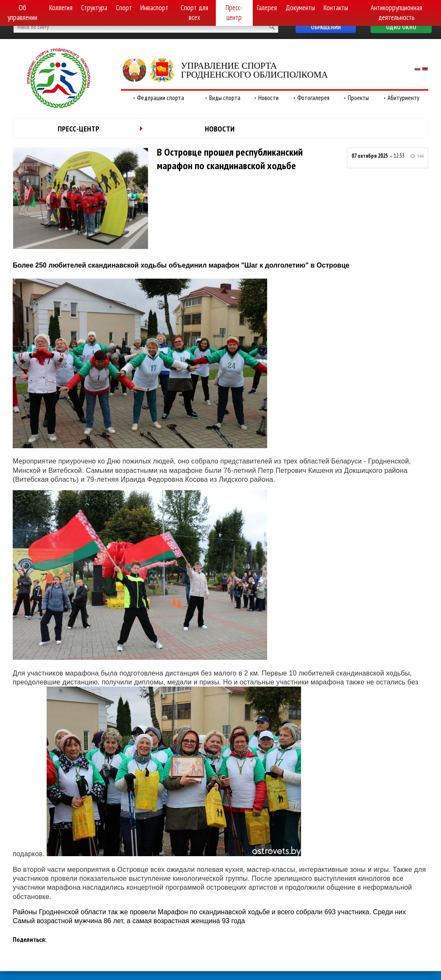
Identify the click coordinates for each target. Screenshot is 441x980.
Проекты (358, 98)
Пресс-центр (234, 13)
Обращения (326, 27)
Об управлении (22, 13)
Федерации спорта (160, 98)
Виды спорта (225, 98)
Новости (268, 98)
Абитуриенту (403, 98)
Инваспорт (154, 8)
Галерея (267, 8)
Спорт (124, 8)
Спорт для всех (194, 13)
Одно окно (401, 27)
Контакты (336, 8)
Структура (94, 8)
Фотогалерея (313, 98)
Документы (300, 8)
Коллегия (61, 8)
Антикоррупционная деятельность (396, 13)
